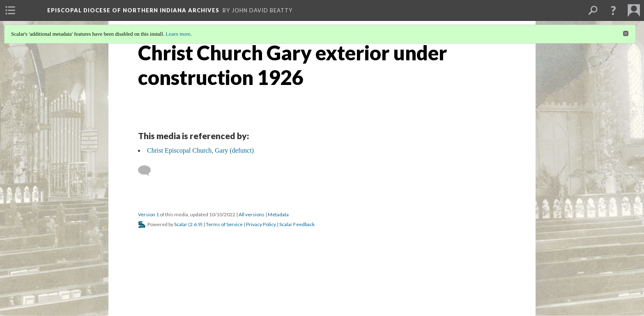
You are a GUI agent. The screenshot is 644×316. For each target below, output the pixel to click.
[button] (613, 10)
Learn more (178, 34)
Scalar (181, 224)
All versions (252, 214)
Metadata (278, 214)
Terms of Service (224, 224)
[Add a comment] (148, 171)
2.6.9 (195, 224)
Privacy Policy (261, 224)
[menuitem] (10, 10)
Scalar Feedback (297, 224)
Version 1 (148, 214)
